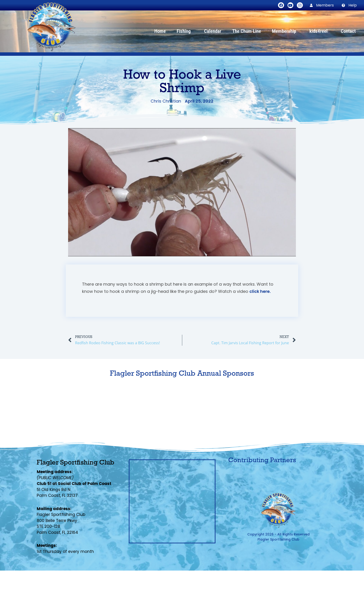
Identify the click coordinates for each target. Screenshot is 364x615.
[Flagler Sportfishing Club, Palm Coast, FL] (172, 501)
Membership (285, 31)
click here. (260, 291)
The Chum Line (247, 31)
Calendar (213, 31)
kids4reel (320, 31)
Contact (348, 31)
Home (160, 31)
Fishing (185, 31)
